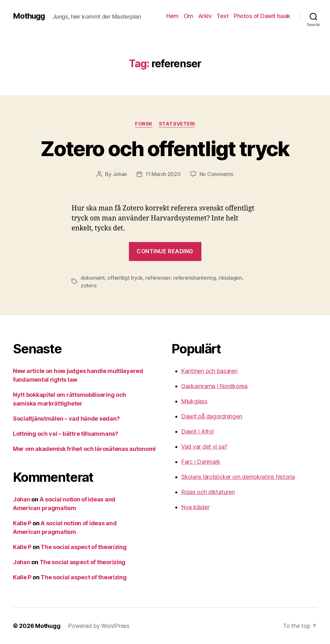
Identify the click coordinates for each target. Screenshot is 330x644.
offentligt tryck (125, 278)
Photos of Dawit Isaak (262, 16)
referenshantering (194, 278)
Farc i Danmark (201, 462)
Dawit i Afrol (197, 431)
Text (223, 16)
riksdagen (230, 278)
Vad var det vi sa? (204, 447)
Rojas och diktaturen (208, 492)
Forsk (144, 124)
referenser (158, 278)
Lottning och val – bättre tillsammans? (66, 434)
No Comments (216, 174)
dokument (93, 278)
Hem (172, 16)
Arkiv (205, 16)
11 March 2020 (163, 174)
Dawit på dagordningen (212, 416)
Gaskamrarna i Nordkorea (214, 386)
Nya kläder (195, 507)
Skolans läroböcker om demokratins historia (238, 477)
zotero (88, 285)
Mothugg (29, 16)
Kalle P (22, 523)
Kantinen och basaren (209, 371)
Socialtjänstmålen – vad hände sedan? (66, 419)
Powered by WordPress (99, 626)
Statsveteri (177, 124)
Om (188, 16)
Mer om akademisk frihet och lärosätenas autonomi (84, 449)
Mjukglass (194, 401)
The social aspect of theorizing (84, 547)
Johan (120, 174)
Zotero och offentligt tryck (165, 149)
